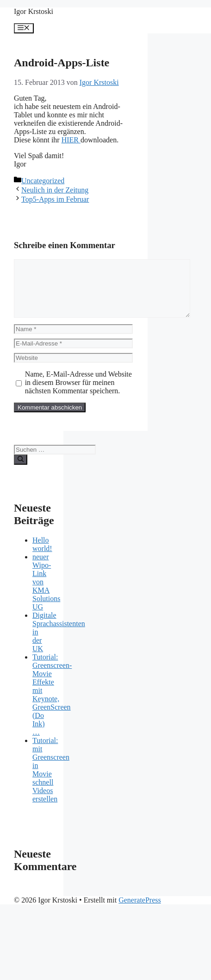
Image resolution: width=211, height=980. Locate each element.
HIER (70, 140)
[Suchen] (21, 471)
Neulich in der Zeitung (55, 190)
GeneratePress (140, 911)
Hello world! (42, 555)
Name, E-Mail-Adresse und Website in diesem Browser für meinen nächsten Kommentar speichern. (78, 394)
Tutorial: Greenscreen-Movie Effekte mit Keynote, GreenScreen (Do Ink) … (52, 706)
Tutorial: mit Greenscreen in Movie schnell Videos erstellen (51, 781)
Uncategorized (43, 181)
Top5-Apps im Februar (55, 199)
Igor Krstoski (34, 11)
